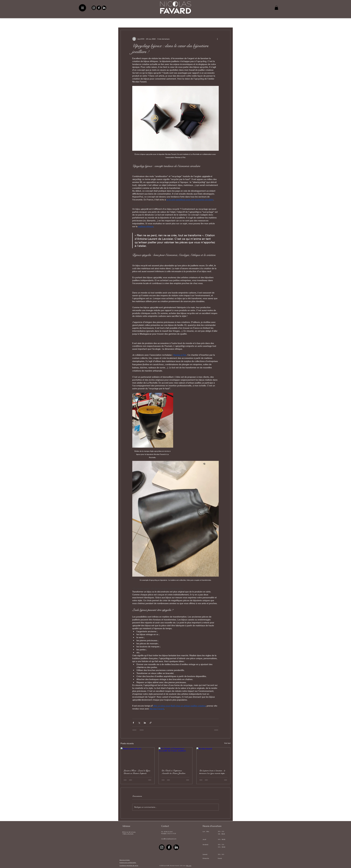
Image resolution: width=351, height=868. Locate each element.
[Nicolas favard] (213, 757)
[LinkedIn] (104, 8)
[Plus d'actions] (217, 39)
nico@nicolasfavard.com (169, 839)
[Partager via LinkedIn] (145, 723)
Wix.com (189, 866)
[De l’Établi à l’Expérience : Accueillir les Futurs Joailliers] (176, 757)
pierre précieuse (141, 23)
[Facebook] (99, 8)
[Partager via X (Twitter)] (139, 723)
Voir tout (227, 743)
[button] (276, 8)
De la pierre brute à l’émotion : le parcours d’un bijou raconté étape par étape (212, 772)
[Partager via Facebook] (133, 723)
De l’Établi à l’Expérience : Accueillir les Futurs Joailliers (173, 772)
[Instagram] (94, 8)
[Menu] (82, 8)
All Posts (125, 23)
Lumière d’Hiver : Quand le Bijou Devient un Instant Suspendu (137, 772)
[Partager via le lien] (151, 723)
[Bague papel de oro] (138, 757)
